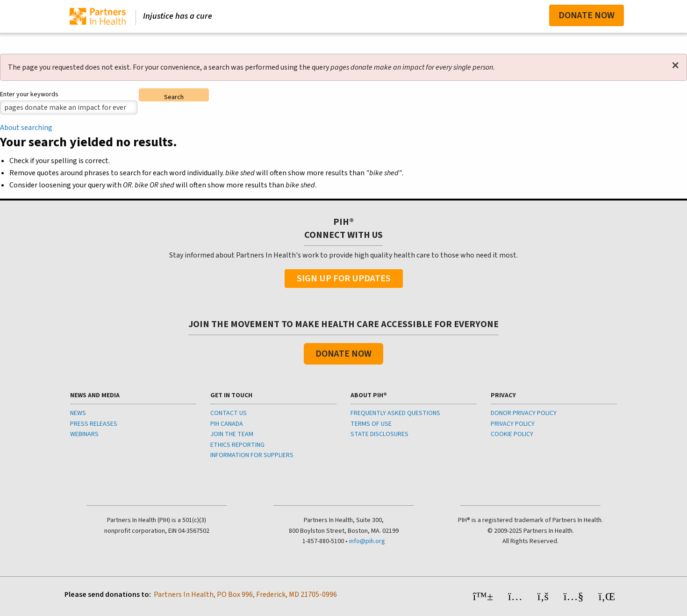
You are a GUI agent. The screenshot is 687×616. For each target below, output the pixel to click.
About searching (26, 128)
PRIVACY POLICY (513, 424)
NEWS (78, 413)
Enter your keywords (29, 94)
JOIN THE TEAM (232, 434)
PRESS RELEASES (94, 424)
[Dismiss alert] (675, 65)
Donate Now (587, 15)
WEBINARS (84, 434)
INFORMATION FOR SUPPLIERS (252, 455)
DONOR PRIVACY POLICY (524, 413)
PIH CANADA (227, 424)
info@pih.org (367, 541)
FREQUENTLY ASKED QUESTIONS (395, 413)
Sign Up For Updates (344, 279)
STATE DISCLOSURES (379, 434)
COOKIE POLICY (512, 434)
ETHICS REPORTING (237, 445)
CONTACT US (229, 413)
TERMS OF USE (371, 424)
